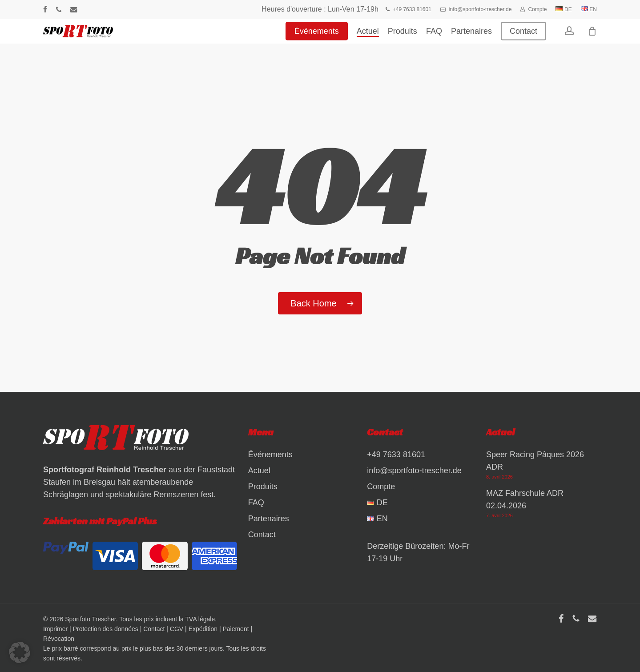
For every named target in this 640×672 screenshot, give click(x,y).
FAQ (256, 503)
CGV (177, 629)
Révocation (59, 639)
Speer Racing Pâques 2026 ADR (535, 461)
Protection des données (106, 629)
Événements (270, 455)
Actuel (259, 471)
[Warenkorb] (592, 38)
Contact (262, 535)
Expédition (203, 629)
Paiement (235, 629)
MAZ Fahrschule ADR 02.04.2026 (525, 499)
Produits (263, 487)
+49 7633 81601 (396, 455)
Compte (381, 487)
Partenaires (269, 519)
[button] (20, 652)
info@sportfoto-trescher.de (414, 471)
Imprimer (55, 629)
